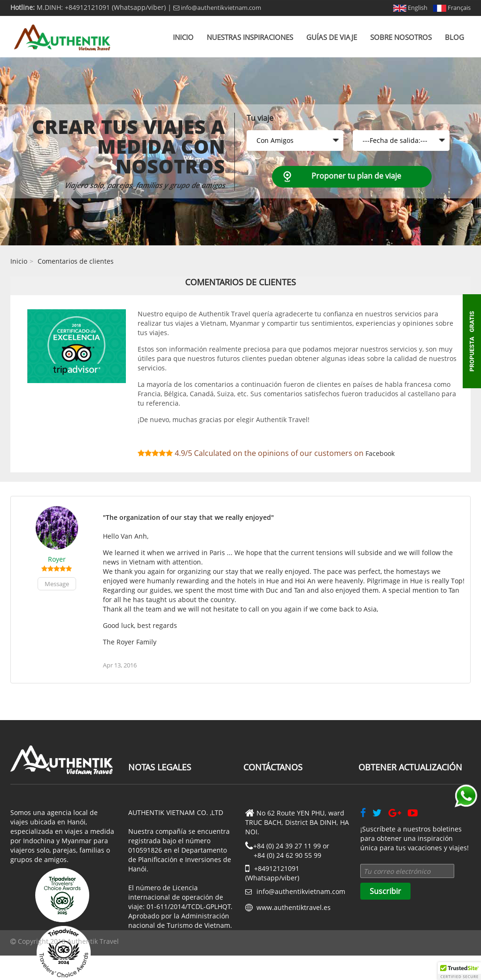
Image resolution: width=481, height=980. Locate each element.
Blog (454, 37)
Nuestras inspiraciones (250, 37)
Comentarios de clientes (76, 261)
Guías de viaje (332, 37)
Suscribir (385, 891)
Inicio (183, 37)
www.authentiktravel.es (294, 907)
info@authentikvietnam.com (217, 8)
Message (57, 584)
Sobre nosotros (401, 37)
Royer (57, 559)
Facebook (380, 453)
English (410, 8)
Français (452, 8)
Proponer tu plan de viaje (356, 176)
